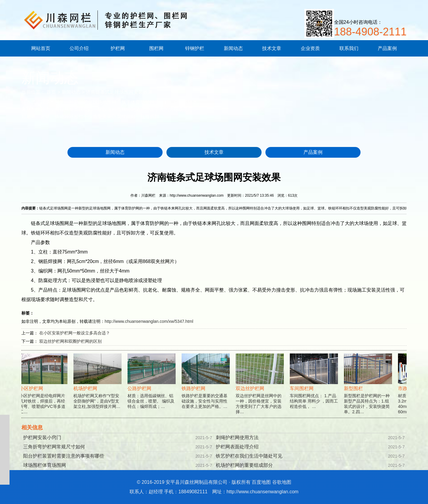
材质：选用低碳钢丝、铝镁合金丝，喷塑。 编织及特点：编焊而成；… (152, 387)
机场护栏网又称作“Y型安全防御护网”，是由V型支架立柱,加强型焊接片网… (98, 387)
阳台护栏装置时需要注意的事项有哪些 (64, 456)
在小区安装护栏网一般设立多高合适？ (75, 333)
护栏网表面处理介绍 (237, 447)
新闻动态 (233, 48)
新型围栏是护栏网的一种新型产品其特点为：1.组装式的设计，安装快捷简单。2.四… (369, 390)
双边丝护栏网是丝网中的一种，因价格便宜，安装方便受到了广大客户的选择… (260, 390)
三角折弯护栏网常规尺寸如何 (54, 447)
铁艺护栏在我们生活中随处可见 (249, 456)
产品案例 (387, 48)
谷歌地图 (282, 482)
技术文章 (272, 48)
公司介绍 (79, 48)
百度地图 (261, 482)
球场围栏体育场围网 (45, 465)
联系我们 (349, 48)
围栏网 (156, 48)
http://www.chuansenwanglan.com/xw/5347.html (149, 321)
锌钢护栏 (195, 48)
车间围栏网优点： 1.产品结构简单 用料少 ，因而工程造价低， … (314, 387)
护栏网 (118, 48)
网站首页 (41, 48)
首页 (51, 92)
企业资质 (310, 48)
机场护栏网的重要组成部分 (244, 465)
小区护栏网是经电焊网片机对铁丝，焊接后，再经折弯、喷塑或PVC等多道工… (44, 390)
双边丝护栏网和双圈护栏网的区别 (70, 341)
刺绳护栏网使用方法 (237, 438)
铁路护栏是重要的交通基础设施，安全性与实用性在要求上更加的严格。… (206, 387)
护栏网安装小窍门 (42, 438)
